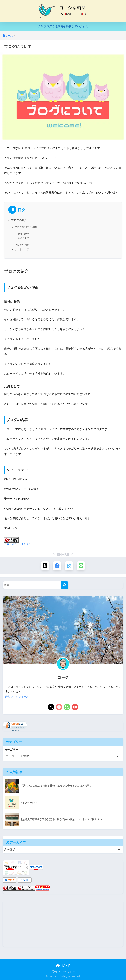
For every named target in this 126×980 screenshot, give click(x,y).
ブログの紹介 (19, 220)
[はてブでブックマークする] (69, 566)
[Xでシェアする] (45, 566)
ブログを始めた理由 (26, 227)
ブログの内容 (22, 245)
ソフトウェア (22, 249)
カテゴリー (11, 750)
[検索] (65, 586)
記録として (24, 238)
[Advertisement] (63, 924)
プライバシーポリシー (63, 972)
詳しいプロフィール (17, 697)
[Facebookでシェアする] (57, 566)
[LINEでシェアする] (81, 566)
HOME (63, 966)
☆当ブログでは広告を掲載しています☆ (63, 26)
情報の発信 (24, 234)
